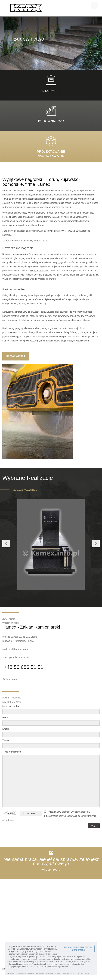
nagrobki (51, 91)
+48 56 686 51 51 (24, 667)
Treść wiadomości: (12, 752)
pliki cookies (40, 959)
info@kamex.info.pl (18, 649)
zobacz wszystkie (25, 490)
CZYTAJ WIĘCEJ (16, 356)
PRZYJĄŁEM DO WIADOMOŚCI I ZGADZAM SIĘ (79, 949)
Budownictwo (51, 121)
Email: (6, 729)
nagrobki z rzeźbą (90, 203)
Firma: (6, 717)
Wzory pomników (38, 271)
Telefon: (7, 740)
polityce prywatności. (46, 949)
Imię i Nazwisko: (11, 706)
